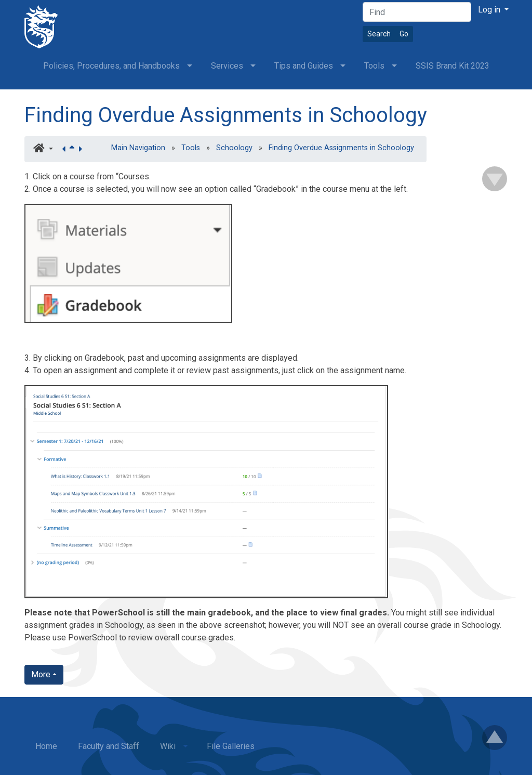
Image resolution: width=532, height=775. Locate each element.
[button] (43, 149)
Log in (490, 10)
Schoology (234, 148)
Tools (191, 148)
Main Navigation (138, 148)
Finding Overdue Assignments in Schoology (226, 115)
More (41, 674)
